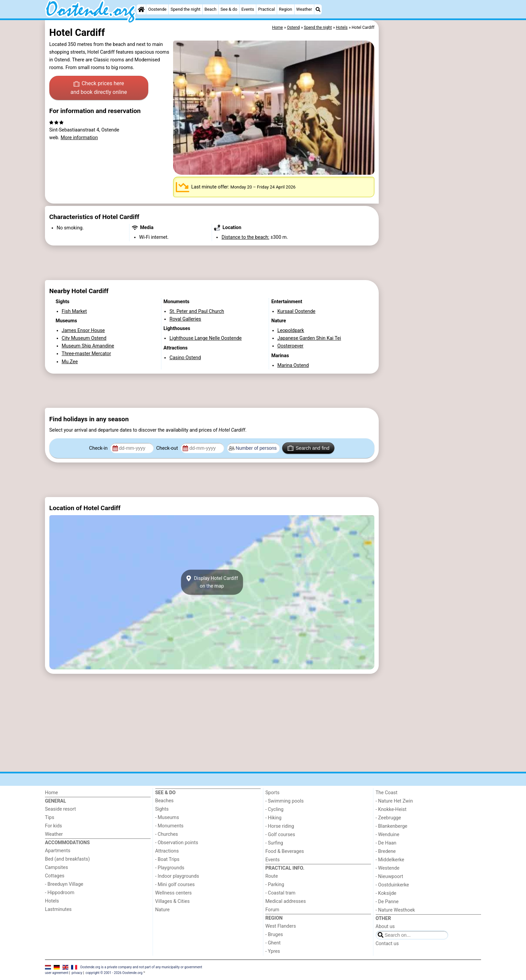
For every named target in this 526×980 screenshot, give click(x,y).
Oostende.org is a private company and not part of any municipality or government (141, 967)
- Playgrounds (170, 868)
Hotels (52, 901)
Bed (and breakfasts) (67, 859)
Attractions (167, 851)
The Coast (387, 793)
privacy (77, 973)
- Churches (167, 834)
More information (79, 138)
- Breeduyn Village (64, 884)
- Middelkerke (390, 860)
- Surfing (274, 843)
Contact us (387, 944)
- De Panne (387, 902)
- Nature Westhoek (396, 910)
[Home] (141, 9)
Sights (162, 809)
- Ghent (273, 943)
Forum (272, 910)
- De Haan (386, 843)
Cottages (55, 876)
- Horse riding (280, 826)
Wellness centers (174, 893)
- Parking (275, 885)
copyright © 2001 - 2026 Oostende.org (114, 973)
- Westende (388, 868)
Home (51, 793)
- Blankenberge (392, 826)
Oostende (157, 9)
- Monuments (170, 826)
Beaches (165, 801)
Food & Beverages (285, 851)
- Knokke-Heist (391, 809)
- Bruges (274, 935)
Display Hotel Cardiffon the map (212, 582)
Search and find (308, 448)
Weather (304, 9)
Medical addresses (286, 901)
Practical (267, 9)
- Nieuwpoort (389, 877)
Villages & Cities (173, 901)
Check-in (99, 448)
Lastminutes (58, 909)
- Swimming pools (284, 801)
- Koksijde (386, 893)
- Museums (167, 818)
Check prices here (99, 88)
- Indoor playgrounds (177, 876)
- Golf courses (280, 835)
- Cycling (274, 809)
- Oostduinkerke (392, 885)
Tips (50, 818)
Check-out (168, 448)
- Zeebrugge (388, 818)
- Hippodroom (60, 893)
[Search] (318, 9)
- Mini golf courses (175, 885)
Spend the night (186, 9)
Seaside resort (60, 809)
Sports (272, 793)
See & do (229, 9)
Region (286, 9)
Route (272, 876)
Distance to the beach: (245, 237)
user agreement (57, 973)
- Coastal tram (280, 893)
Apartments (58, 851)
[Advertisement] (431, 174)
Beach (211, 9)
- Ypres (273, 951)
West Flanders (281, 926)
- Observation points (177, 843)
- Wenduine (388, 835)
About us (385, 927)
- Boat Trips (168, 859)
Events (248, 9)
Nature (163, 910)
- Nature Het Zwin (394, 801)
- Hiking (273, 818)
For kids (54, 826)
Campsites (57, 867)
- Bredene (386, 851)
